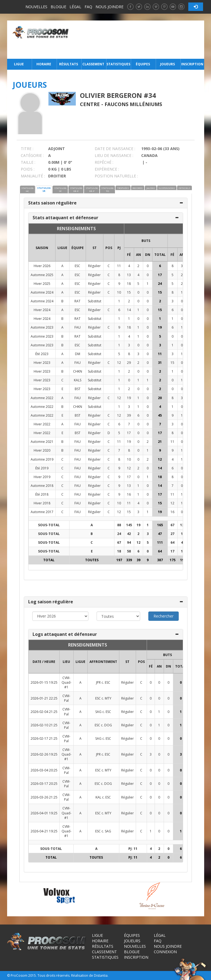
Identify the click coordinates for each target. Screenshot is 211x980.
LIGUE (62, 248)
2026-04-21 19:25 (44, 831)
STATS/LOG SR (44, 189)
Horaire (44, 64)
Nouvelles (36, 7)
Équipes (143, 64)
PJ (119, 248)
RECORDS (138, 188)
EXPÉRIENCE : (107, 169)
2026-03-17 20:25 (44, 784)
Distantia (101, 975)
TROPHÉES (123, 188)
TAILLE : (28, 162)
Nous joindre (109, 7)
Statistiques (118, 64)
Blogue (58, 7)
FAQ (88, 7)
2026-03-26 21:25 (44, 797)
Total (160, 255)
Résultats (69, 64)
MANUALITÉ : (33, 176)
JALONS (151, 188)
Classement (93, 64)
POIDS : (28, 169)
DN (148, 255)
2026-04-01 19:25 (44, 813)
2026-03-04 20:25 (44, 770)
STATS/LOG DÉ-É (76, 189)
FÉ (129, 255)
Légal (75, 7)
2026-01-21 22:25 (44, 698)
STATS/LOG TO (107, 189)
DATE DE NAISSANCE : (115, 149)
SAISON (42, 248)
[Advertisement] (138, 40)
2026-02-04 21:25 (44, 712)
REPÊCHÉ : (104, 162)
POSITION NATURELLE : (116, 176)
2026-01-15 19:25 (44, 682)
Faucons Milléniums (133, 104)
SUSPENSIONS (167, 188)
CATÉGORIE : (32, 155)
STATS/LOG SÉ (60, 189)
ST (95, 248)
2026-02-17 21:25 (44, 738)
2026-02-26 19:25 (44, 754)
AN (138, 255)
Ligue (19, 64)
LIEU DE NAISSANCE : (114, 155)
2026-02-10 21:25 (44, 725)
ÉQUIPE (78, 248)
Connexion (165, 952)
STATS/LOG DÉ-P (92, 189)
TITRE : (27, 149)
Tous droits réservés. (54, 975)
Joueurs (167, 64)
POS (109, 248)
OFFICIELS (184, 188)
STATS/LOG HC (27, 189)
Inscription (192, 64)
